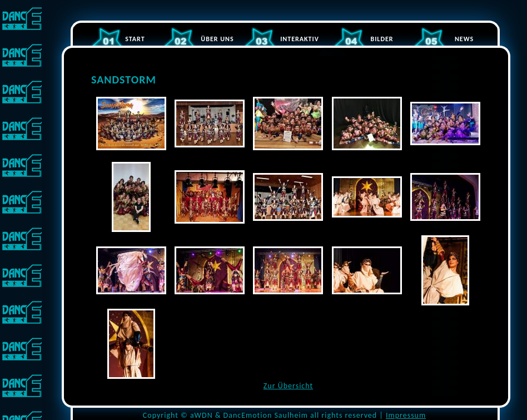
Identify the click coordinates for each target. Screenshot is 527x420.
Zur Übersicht (288, 386)
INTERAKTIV (300, 39)
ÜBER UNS (217, 39)
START (135, 39)
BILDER (382, 39)
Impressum (406, 415)
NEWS (464, 39)
